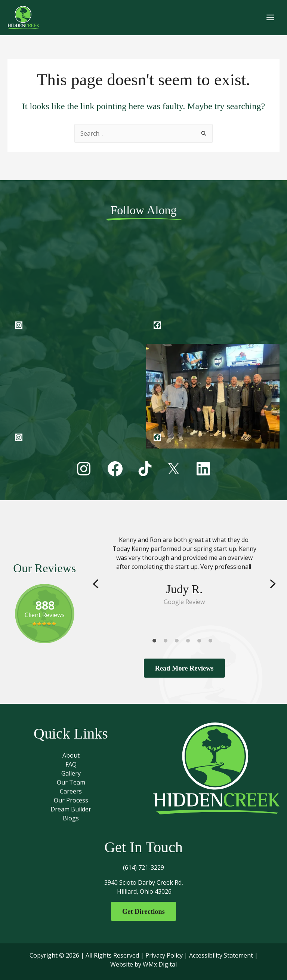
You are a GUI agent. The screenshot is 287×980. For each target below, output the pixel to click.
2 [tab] (167, 640)
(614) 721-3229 (143, 866)
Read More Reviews (184, 666)
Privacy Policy (164, 955)
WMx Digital (160, 964)
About (71, 754)
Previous (96, 582)
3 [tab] (179, 640)
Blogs (71, 817)
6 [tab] (212, 640)
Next (273, 582)
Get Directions (143, 911)
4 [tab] (190, 640)
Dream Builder (71, 808)
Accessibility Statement (221, 955)
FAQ (71, 763)
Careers (71, 790)
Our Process (71, 799)
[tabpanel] (184, 569)
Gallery (71, 772)
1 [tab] (156, 640)
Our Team (71, 781)
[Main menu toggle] (270, 19)
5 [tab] (201, 640)
